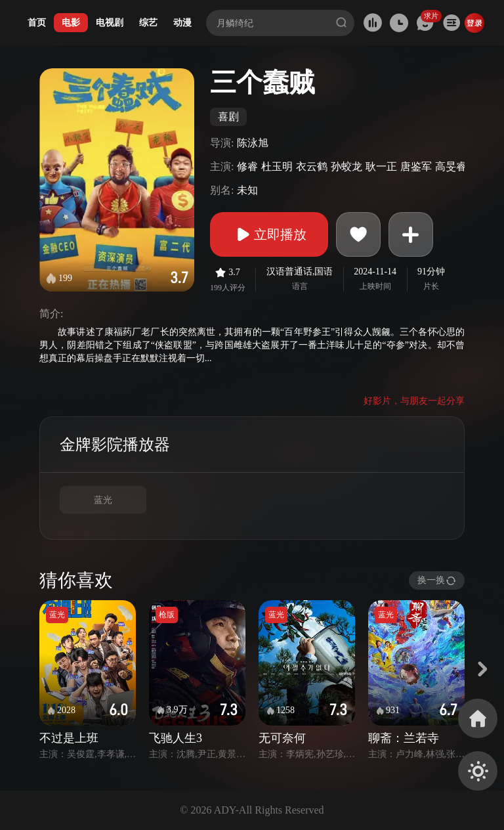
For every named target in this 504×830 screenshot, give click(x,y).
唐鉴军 (416, 166)
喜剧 (228, 117)
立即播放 (269, 234)
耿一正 (381, 166)
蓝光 (103, 500)
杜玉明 (277, 166)
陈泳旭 (253, 143)
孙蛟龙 (346, 166)
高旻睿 (451, 166)
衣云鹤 (312, 166)
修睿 (247, 166)
